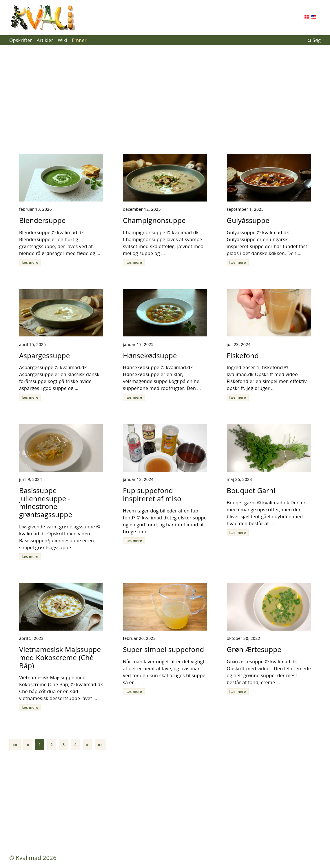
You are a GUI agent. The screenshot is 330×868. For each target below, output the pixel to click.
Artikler (45, 40)
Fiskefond (243, 355)
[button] (15, 745)
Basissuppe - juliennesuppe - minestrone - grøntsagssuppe (46, 502)
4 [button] (75, 745)
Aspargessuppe (45, 355)
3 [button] (64, 745)
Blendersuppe (42, 220)
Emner (79, 40)
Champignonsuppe (154, 220)
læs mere (30, 262)
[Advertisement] (165, 97)
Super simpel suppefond (163, 649)
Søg (314, 40)
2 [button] (52, 745)
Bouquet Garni (251, 490)
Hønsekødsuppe (150, 355)
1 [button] (40, 745)
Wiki (63, 40)
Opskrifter (21, 40)
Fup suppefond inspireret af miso (152, 494)
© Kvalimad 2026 (33, 858)
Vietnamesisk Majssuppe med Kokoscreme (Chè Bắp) (60, 657)
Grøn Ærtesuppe (254, 649)
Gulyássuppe (248, 220)
